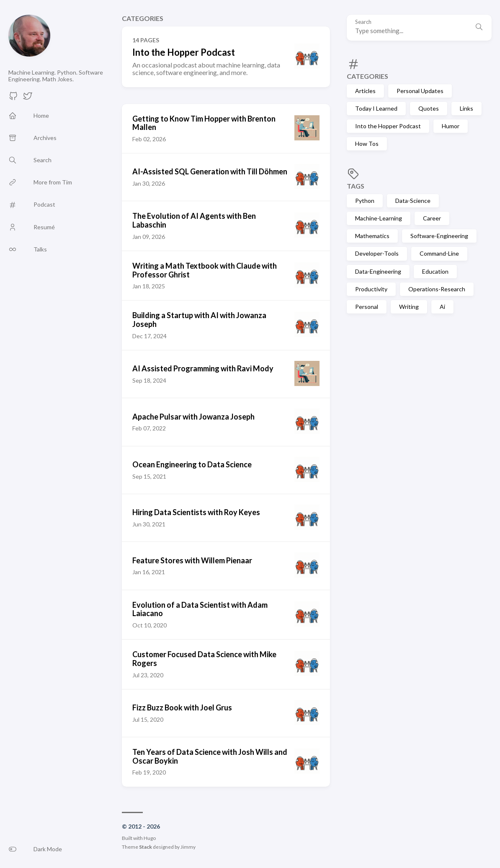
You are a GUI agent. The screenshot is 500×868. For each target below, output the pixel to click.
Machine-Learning (379, 218)
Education (435, 271)
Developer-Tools (377, 253)
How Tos (367, 144)
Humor (451, 126)
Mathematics (372, 236)
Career (432, 218)
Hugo (150, 838)
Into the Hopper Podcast (388, 126)
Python (365, 201)
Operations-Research (437, 289)
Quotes (429, 108)
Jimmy (188, 847)
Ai (442, 307)
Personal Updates (420, 91)
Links (466, 108)
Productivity (371, 289)
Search (363, 22)
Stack (146, 847)
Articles (365, 91)
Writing (409, 307)
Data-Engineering (378, 271)
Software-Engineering (439, 236)
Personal (367, 307)
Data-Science (413, 201)
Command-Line (439, 253)
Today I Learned (376, 108)
